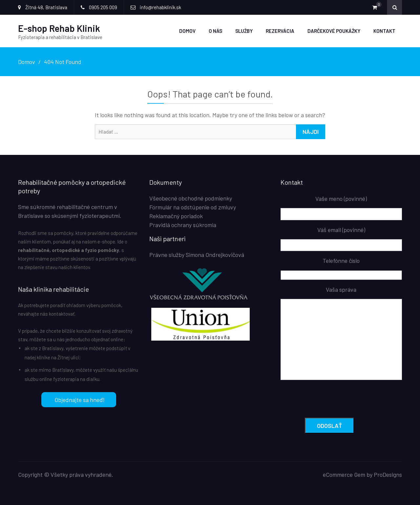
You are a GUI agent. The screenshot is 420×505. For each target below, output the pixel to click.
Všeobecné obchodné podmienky (191, 198)
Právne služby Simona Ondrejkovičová (197, 255)
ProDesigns (388, 474)
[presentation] (330, 400)
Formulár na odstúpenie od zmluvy (193, 207)
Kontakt (384, 31)
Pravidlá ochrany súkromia (183, 225)
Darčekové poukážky (334, 31)
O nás (215, 31)
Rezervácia (280, 31)
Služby (244, 31)
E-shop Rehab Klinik (59, 28)
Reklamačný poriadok (176, 216)
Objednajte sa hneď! (73, 400)
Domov (187, 31)
